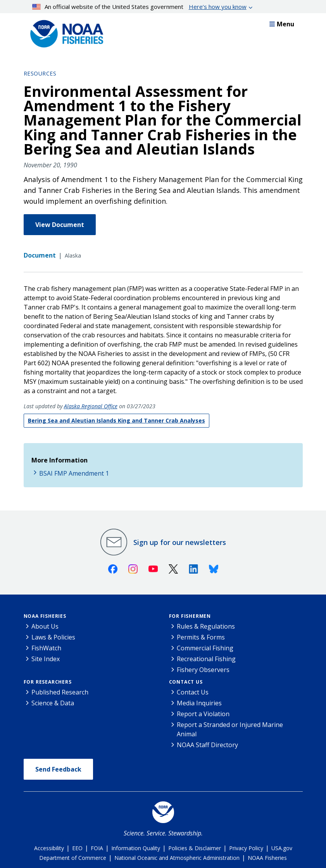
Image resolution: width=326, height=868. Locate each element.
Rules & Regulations (206, 626)
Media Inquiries (199, 703)
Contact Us (186, 682)
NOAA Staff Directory (207, 745)
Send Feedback (58, 769)
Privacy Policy (246, 848)
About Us (45, 626)
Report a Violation (203, 714)
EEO (77, 848)
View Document (60, 225)
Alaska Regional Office (91, 406)
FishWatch (46, 648)
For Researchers (48, 682)
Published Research (60, 692)
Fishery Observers (203, 670)
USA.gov (282, 848)
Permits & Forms (201, 637)
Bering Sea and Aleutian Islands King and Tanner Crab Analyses (116, 420)
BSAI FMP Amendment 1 (74, 473)
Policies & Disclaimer (195, 848)
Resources (40, 73)
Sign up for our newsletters (180, 542)
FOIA (97, 848)
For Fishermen (190, 616)
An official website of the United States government (139, 7)
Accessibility (49, 848)
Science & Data (53, 703)
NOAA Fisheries (45, 616)
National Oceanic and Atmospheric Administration (177, 858)
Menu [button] (282, 24)
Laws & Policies (53, 637)
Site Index (46, 659)
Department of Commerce (73, 858)
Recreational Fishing (206, 659)
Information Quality (136, 848)
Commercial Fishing (205, 648)
